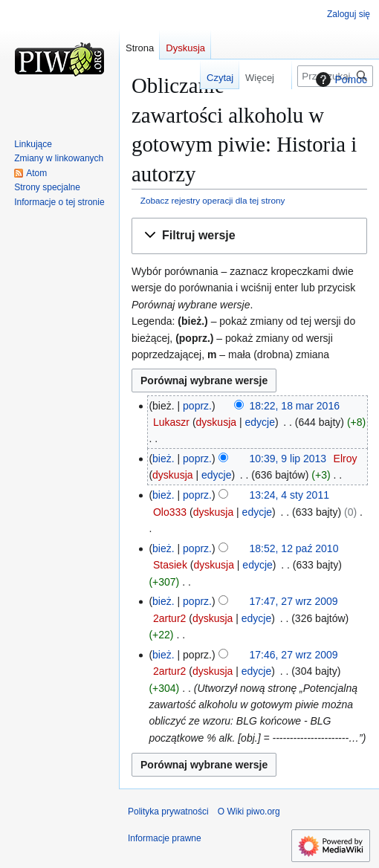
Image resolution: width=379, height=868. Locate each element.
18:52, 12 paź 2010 (294, 548)
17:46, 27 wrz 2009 (294, 655)
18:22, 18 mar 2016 (295, 406)
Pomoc (340, 80)
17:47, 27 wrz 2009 (294, 601)
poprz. (197, 406)
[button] (249, 236)
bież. (163, 459)
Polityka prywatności (168, 812)
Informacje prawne (165, 838)
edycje (259, 422)
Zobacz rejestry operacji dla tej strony (213, 200)
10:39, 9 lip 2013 (288, 459)
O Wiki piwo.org (249, 812)
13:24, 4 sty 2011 (289, 495)
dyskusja (216, 422)
